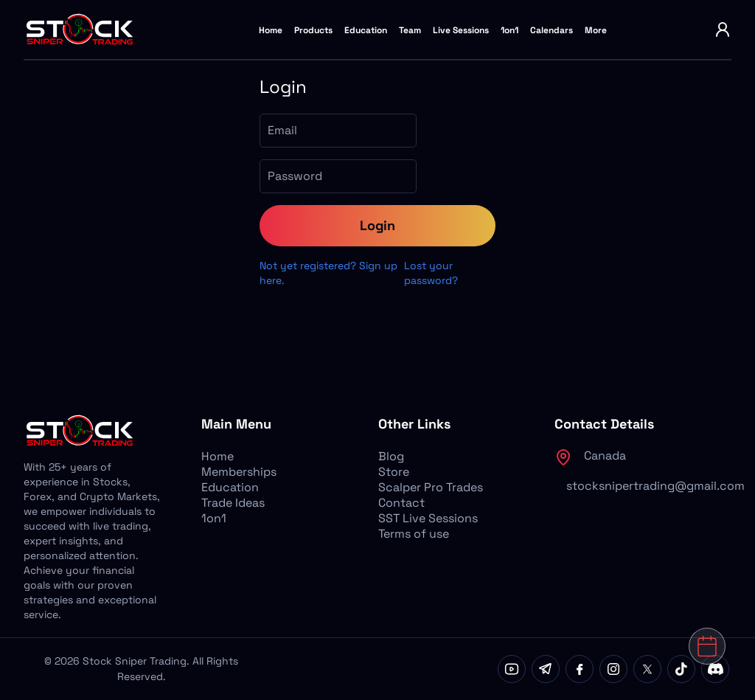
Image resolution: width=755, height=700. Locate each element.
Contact (401, 503)
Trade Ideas (233, 503)
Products (313, 30)
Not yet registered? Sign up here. (328, 273)
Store (394, 472)
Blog (391, 456)
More (596, 30)
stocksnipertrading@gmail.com (655, 486)
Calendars (552, 30)
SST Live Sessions (428, 518)
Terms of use (414, 534)
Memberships (239, 472)
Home (271, 30)
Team (410, 30)
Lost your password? (431, 273)
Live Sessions (461, 30)
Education (366, 30)
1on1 (509, 30)
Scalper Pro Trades (431, 487)
